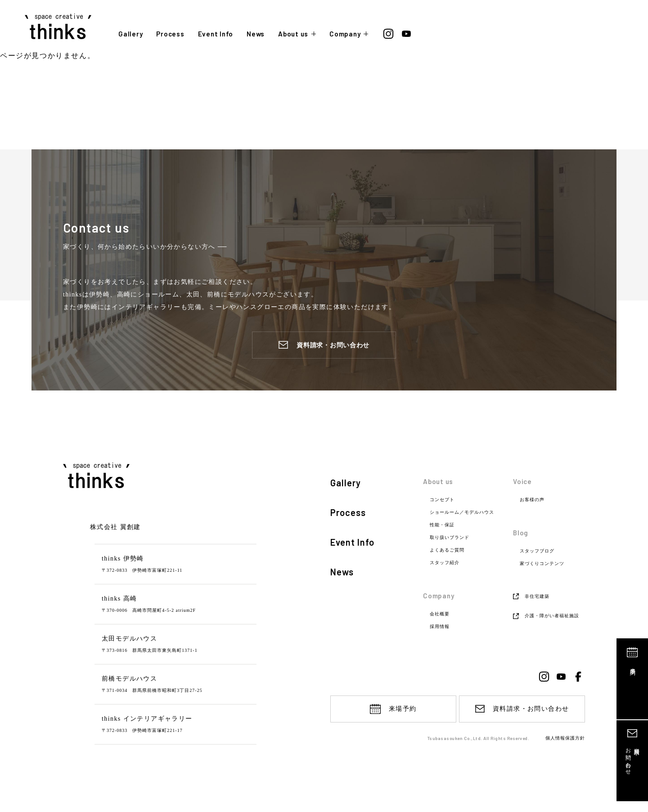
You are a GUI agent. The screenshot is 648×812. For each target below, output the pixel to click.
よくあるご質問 (447, 550)
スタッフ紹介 (445, 563)
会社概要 (440, 614)
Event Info (216, 34)
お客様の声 (532, 500)
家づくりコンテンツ (542, 564)
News (256, 34)
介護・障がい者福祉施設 (552, 616)
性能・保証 (442, 525)
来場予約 (633, 665)
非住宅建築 (537, 596)
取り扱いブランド (450, 538)
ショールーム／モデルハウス (462, 512)
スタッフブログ (537, 551)
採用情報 (440, 627)
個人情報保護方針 (565, 738)
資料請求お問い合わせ (632, 758)
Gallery (130, 34)
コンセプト (442, 500)
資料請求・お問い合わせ (333, 345)
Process (170, 34)
